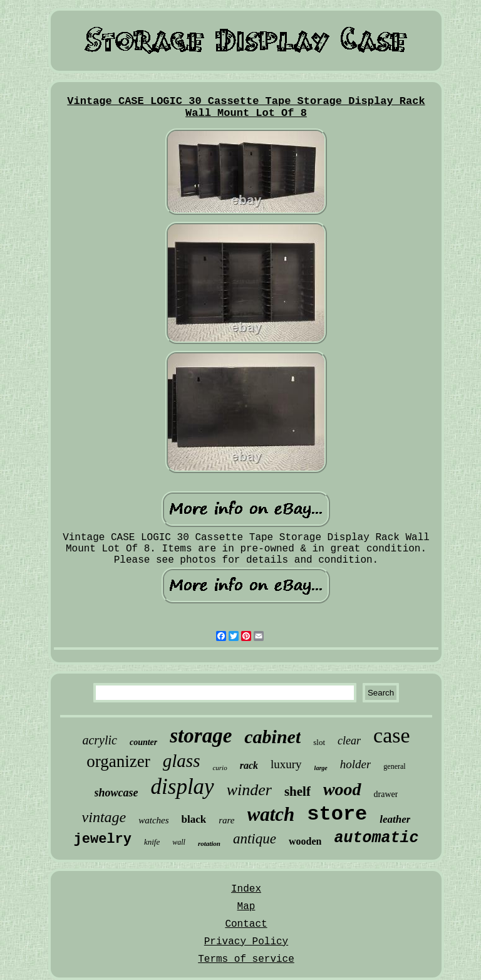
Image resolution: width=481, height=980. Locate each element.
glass (182, 761)
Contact (246, 924)
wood (342, 789)
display (183, 787)
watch (271, 814)
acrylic (100, 740)
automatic (376, 838)
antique (255, 839)
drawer (386, 794)
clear (349, 741)
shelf (297, 791)
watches (153, 820)
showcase (116, 793)
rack (249, 765)
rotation (209, 843)
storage (201, 736)
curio (220, 768)
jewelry (103, 839)
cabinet (272, 737)
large (321, 768)
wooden (305, 841)
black (194, 819)
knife (152, 842)
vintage (104, 817)
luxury (286, 764)
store (337, 814)
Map (246, 907)
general (394, 766)
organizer (118, 761)
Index (246, 889)
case (392, 735)
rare (226, 820)
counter (143, 742)
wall (179, 842)
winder (249, 790)
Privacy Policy (246, 942)
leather (395, 819)
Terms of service (246, 959)
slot (319, 742)
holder (356, 764)
